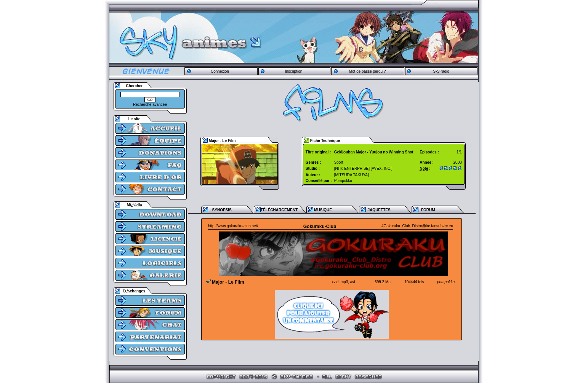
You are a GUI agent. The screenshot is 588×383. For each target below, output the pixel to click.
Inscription (294, 71)
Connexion (220, 71)
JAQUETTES (379, 210)
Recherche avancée (150, 105)
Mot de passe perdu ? (368, 71)
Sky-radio (441, 71)
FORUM (428, 210)
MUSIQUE (323, 210)
